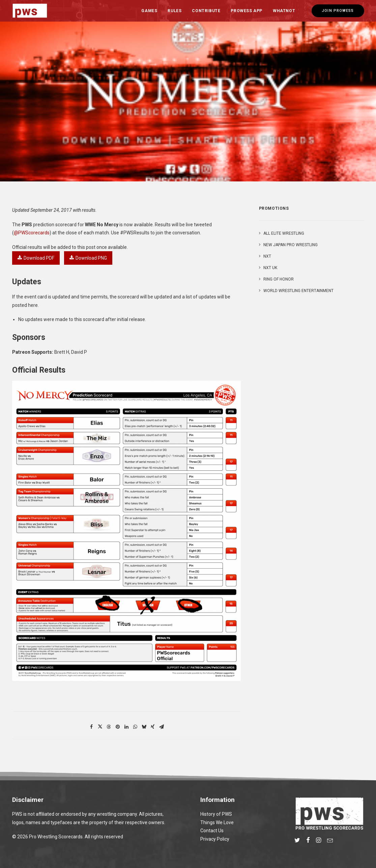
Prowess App (247, 11)
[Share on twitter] (100, 727)
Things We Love (217, 822)
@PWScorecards (32, 233)
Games (149, 11)
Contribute (206, 11)
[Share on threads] (109, 727)
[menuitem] (149, 11)
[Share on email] (162, 727)
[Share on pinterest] (118, 727)
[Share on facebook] (91, 727)
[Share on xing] (153, 727)
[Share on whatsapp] (135, 727)
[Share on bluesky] (144, 727)
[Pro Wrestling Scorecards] (30, 11)
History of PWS (216, 814)
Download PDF (36, 258)
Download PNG (88, 258)
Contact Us (212, 831)
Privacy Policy (215, 839)
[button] (297, 841)
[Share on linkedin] (126, 727)
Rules (175, 11)
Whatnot (284, 11)
